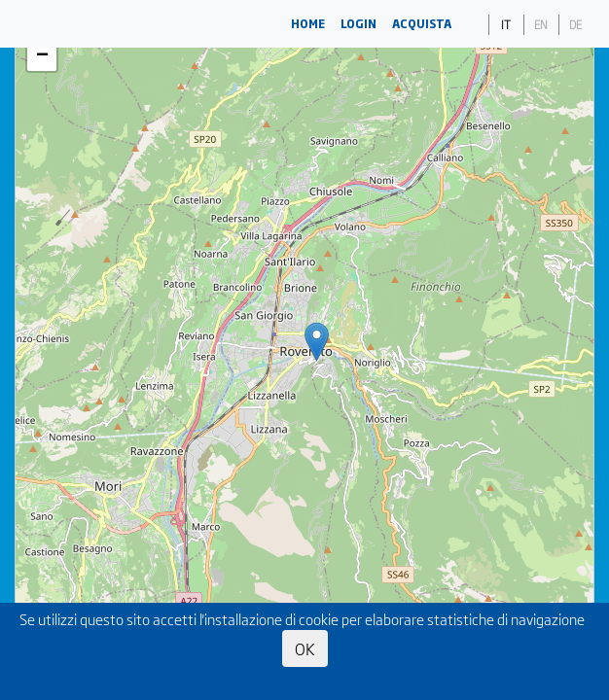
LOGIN (358, 23)
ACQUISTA (422, 23)
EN (541, 24)
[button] (317, 342)
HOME (308, 23)
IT (506, 24)
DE (575, 24)
